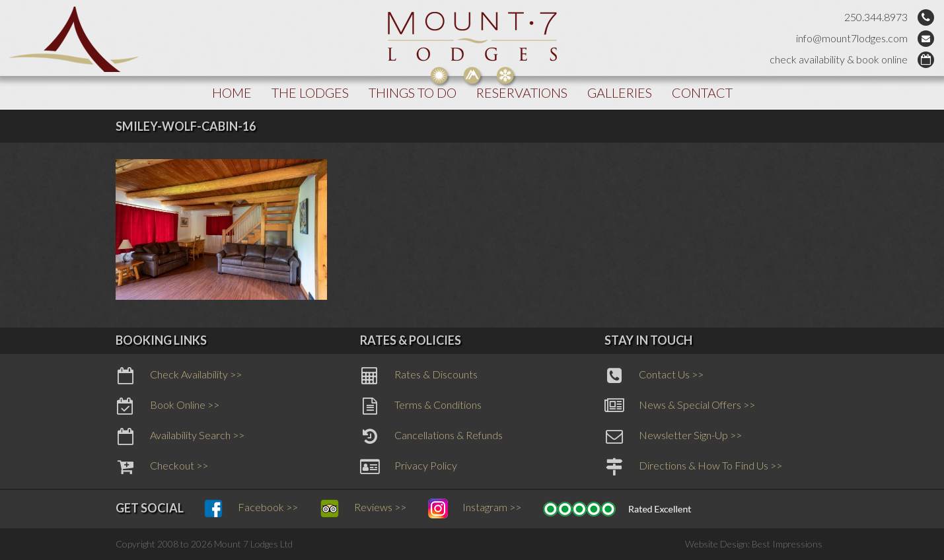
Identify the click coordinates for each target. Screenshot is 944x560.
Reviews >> (363, 508)
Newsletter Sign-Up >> (673, 437)
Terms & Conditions (421, 406)
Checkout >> (162, 467)
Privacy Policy (409, 467)
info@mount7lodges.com (852, 38)
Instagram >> (475, 508)
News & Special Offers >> (680, 406)
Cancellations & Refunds (431, 437)
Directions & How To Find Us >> (693, 467)
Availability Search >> (180, 437)
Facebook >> (251, 508)
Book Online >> (167, 406)
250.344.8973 (876, 17)
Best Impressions (787, 544)
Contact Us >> (654, 376)
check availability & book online (839, 59)
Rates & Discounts (419, 376)
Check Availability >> (179, 376)
